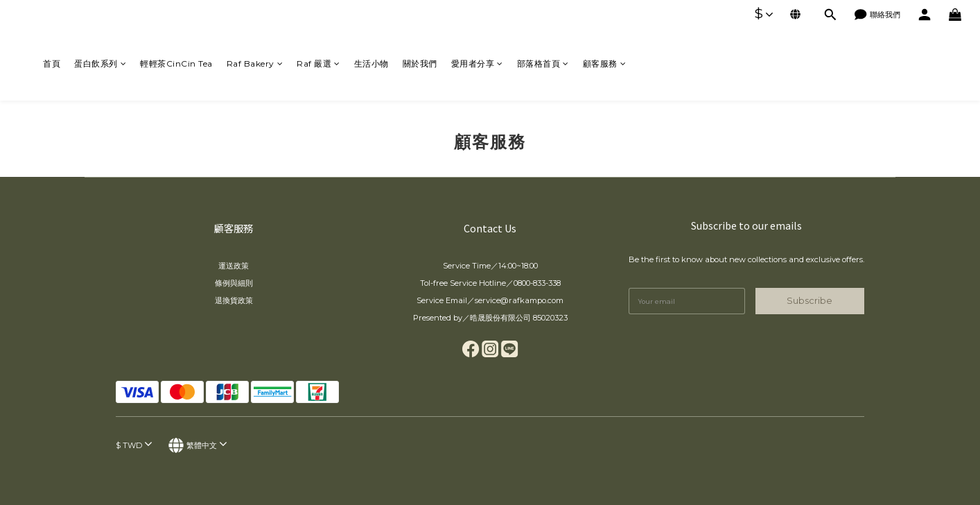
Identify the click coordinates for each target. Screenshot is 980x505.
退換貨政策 (234, 300)
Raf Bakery (255, 63)
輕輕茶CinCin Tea (176, 63)
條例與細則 (234, 283)
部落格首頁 (543, 63)
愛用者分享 (477, 63)
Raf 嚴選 (318, 63)
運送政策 (234, 266)
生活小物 (371, 63)
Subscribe (810, 301)
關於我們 (420, 63)
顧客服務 (605, 63)
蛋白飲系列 (100, 63)
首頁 (52, 63)
